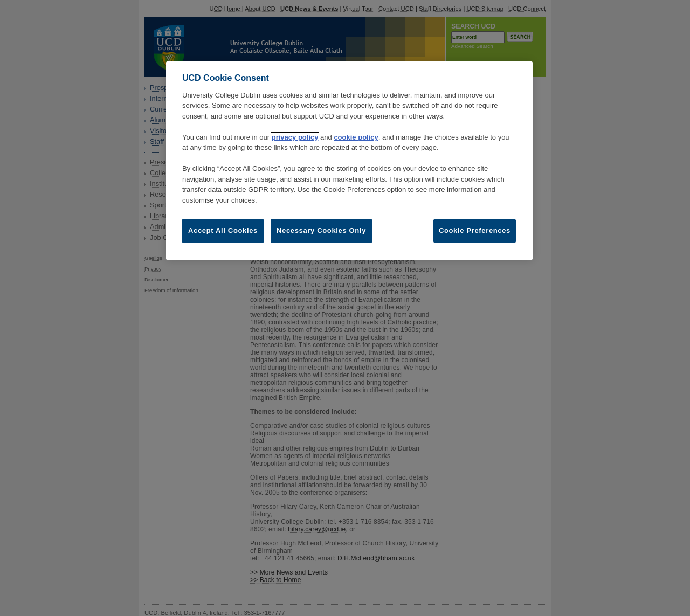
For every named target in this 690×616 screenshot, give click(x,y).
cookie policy (356, 137)
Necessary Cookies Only (321, 230)
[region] (349, 160)
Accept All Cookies (223, 230)
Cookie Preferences (475, 230)
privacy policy (295, 137)
